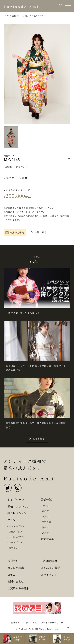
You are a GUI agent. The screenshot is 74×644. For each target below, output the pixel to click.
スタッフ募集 (30, 623)
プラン (12, 520)
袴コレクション (17, 513)
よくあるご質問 (50, 568)
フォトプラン (15, 542)
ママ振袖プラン (17, 537)
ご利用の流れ (49, 561)
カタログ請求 (16, 568)
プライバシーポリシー (52, 623)
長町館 (45, 506)
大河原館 (47, 522)
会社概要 (15, 623)
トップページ (16, 500)
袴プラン (13, 548)
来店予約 (13, 561)
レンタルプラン (17, 526)
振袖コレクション (19, 506)
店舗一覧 (46, 500)
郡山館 (45, 527)
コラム (12, 575)
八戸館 (45, 533)
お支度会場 (48, 539)
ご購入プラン (15, 532)
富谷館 (45, 511)
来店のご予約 (15, 233)
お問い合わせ (16, 581)
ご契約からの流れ (19, 588)
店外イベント (49, 575)
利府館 (45, 517)
